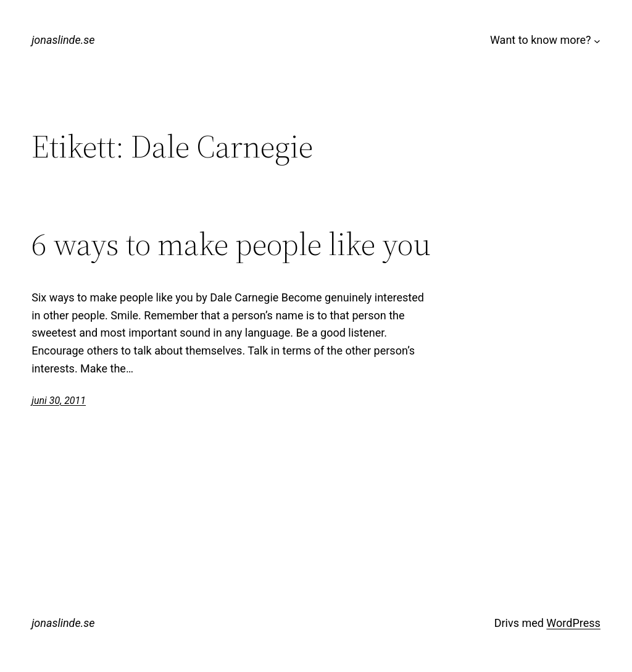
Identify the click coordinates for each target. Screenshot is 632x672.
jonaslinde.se (63, 40)
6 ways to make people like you (231, 244)
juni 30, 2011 (59, 401)
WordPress (573, 623)
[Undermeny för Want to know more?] (597, 40)
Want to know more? (541, 40)
